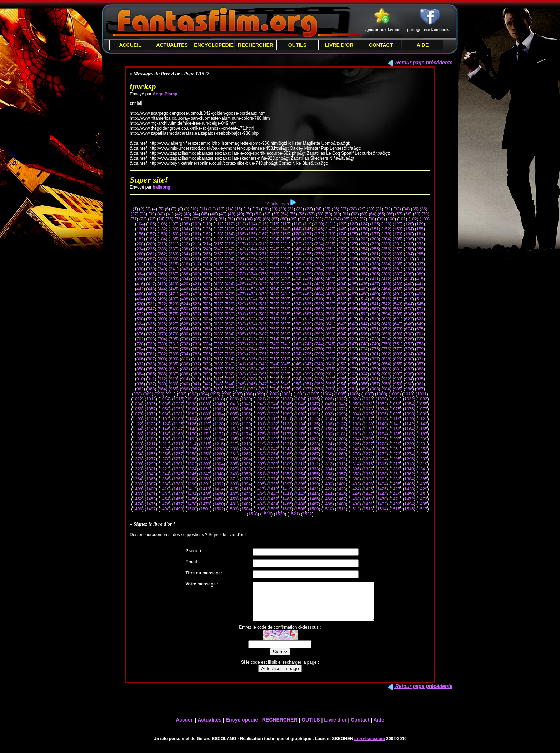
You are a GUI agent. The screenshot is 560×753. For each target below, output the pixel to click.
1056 (137, 409)
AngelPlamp (165, 94)
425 (241, 284)
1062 (219, 409)
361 (397, 269)
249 (308, 249)
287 (151, 259)
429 (286, 284)
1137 (341, 424)
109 (196, 224)
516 (386, 299)
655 (196, 329)
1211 (151, 444)
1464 (301, 499)
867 (241, 369)
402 (274, 279)
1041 (233, 404)
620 (386, 319)
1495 (423, 504)
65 (381, 214)
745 (330, 344)
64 (373, 214)
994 (204, 394)
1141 (396, 424)
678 (162, 334)
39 (152, 214)
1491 (368, 504)
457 (308, 289)
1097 (396, 414)
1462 (273, 499)
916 (207, 379)
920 (252, 379)
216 (230, 244)
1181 (341, 434)
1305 (233, 464)
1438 (246, 494)
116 (274, 224)
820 (297, 359)
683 (219, 334)
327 (308, 264)
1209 (423, 439)
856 (409, 364)
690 (297, 334)
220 (274, 244)
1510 (328, 509)
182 (140, 239)
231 (397, 244)
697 (375, 334)
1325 (205, 469)
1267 (314, 454)
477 (241, 294)
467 (420, 289)
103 (425, 219)
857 (420, 364)
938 (162, 384)
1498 (164, 509)
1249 (368, 449)
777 (397, 349)
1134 (301, 424)
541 (375, 304)
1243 (287, 449)
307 (375, 259)
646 (386, 324)
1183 (368, 434)
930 (364, 379)
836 (185, 364)
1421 (314, 489)
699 (397, 334)
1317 (396, 464)
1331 (287, 469)
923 (286, 379)
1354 (301, 474)
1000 (273, 394)
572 (140, 314)
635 (263, 324)
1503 (233, 509)
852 (364, 364)
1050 (355, 404)
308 (386, 259)
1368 (192, 479)
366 (162, 274)
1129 (233, 424)
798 (341, 354)
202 (364, 239)
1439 (260, 494)
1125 (178, 424)
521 (151, 304)
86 (266, 219)
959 (397, 384)
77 (187, 219)
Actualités (209, 727)
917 (219, 379)
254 (364, 249)
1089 (287, 414)
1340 (409, 469)
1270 (355, 454)
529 (241, 304)
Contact (360, 727)
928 (341, 379)
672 (386, 329)
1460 (246, 499)
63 (364, 214)
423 (219, 284)
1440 (273, 494)
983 (375, 389)
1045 (287, 404)
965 (174, 389)
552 (207, 309)
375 (263, 274)
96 (354, 219)
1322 (164, 469)
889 (196, 374)
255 (375, 249)
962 (140, 389)
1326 (219, 469)
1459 (233, 499)
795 (308, 354)
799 (353, 354)
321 (241, 264)
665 (308, 329)
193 (263, 239)
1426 (382, 489)
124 (364, 224)
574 (162, 314)
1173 (233, 434)
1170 (192, 434)
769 (308, 349)
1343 (151, 474)
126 (386, 224)
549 (174, 309)
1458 (219, 499)
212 (185, 244)
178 (386, 234)
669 (353, 329)
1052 (382, 404)
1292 (355, 459)
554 (230, 309)
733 (196, 344)
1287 (287, 459)
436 (364, 284)
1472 (409, 499)
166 (252, 234)
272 (274, 254)
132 (162, 229)
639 (308, 324)
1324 (192, 469)
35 (415, 209)
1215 (205, 444)
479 (263, 294)
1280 (192, 459)
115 (263, 224)
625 (151, 324)
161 (196, 234)
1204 (355, 439)
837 (196, 364)
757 (174, 349)
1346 (192, 474)
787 (219, 354)
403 (286, 279)
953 (330, 384)
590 (341, 314)
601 (174, 319)
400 (252, 279)
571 (420, 309)
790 (252, 354)
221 (286, 244)
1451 (423, 494)
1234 (164, 449)
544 (409, 304)
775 (375, 349)
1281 (205, 459)
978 (319, 389)
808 (162, 359)
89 (293, 219)
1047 (314, 404)
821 (308, 359)
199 (330, 239)
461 (353, 289)
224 (319, 244)
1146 (164, 429)
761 (219, 349)
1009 (395, 394)
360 (386, 269)
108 (185, 224)
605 (219, 319)
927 (330, 379)
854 (386, 364)
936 (140, 384)
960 (409, 384)
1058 (164, 409)
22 (300, 209)
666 (319, 329)
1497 (151, 509)
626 (162, 324)
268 (230, 254)
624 (140, 324)
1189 (151, 439)
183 (151, 239)
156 (140, 234)
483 (308, 294)
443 (151, 289)
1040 (219, 404)
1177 (287, 434)
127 (397, 224)
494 (140, 299)
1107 (233, 419)
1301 (178, 464)
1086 (246, 414)
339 (151, 269)
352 (297, 269)
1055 (423, 404)
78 (196, 219)
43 (187, 214)
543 (397, 304)
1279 (178, 459)
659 (241, 329)
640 (319, 324)
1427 (396, 489)
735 (219, 344)
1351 (260, 474)
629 (196, 324)
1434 (192, 494)
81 (222, 219)
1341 (423, 469)
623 (420, 319)
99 (381, 219)
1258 (192, 454)
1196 (246, 439)
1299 (151, 464)
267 (219, 254)
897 (286, 374)
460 (341, 289)
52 (267, 214)
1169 (178, 434)
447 (196, 289)
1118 (382, 419)
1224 (328, 444)
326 (297, 264)
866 (230, 369)
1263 (260, 454)
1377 (314, 479)
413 (397, 279)
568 (386, 309)
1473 (423, 499)
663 (286, 329)
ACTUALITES (172, 45)
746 (341, 344)
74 (161, 219)
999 (260, 394)
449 (219, 289)
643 (353, 324)
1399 (314, 484)
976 (297, 389)
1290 (328, 459)
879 (375, 369)
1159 (341, 429)
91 (311, 219)
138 (230, 229)
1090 (301, 414)
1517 (423, 509)
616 (341, 319)
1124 (164, 424)
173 (330, 234)
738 (252, 344)
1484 (273, 504)
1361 (396, 474)
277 (330, 254)
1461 (260, 499)
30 (371, 209)
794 (297, 354)
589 (330, 314)
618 (364, 319)
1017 (205, 399)
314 (162, 264)
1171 (205, 434)
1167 (151, 434)
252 (341, 249)
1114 (328, 419)
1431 (151, 494)
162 (207, 234)
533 (286, 304)
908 (409, 374)
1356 (328, 474)
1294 (382, 459)
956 (364, 384)
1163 (396, 429)
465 (397, 289)
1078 (137, 414)
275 (308, 254)
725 (397, 339)
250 (319, 249)
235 (151, 249)
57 (311, 214)
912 (162, 379)
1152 (246, 429)
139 (241, 229)
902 (341, 374)
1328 (246, 469)
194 (274, 239)
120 (319, 224)
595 (397, 314)
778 (409, 349)
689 (286, 334)
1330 (273, 469)
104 (140, 224)
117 (286, 224)
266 (207, 254)
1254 (137, 454)
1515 (396, 509)
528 (230, 304)
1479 (205, 504)
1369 (205, 479)
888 (185, 374)
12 (212, 209)
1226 (355, 444)
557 (263, 309)
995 (215, 394)
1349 (233, 474)
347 (241, 269)
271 (263, 254)
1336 (355, 469)
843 (263, 364)
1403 (368, 484)
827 (375, 359)
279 (353, 254)
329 (330, 264)
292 (207, 259)
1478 (192, 504)
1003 (313, 394)
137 (219, 229)
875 (330, 369)
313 (151, 264)
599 (151, 319)
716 (297, 339)
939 (174, 384)
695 (353, 334)
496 (162, 299)
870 (274, 369)
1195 (233, 439)
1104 (192, 419)
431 (308, 284)
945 (241, 384)
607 (241, 319)
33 (397, 209)
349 (263, 269)
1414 (219, 489)
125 (375, 224)
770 (319, 349)
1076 (409, 409)
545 (420, 304)
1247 (341, 449)
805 (420, 354)
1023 (287, 399)
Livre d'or (336, 727)
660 (252, 329)
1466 (328, 499)
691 (308, 334)
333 (375, 264)
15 (238, 209)
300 (297, 259)
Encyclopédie (242, 727)
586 (297, 314)
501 (219, 299)
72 (143, 219)
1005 (341, 394)
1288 (301, 459)
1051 (368, 404)
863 (196, 369)
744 (319, 344)
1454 (164, 499)
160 (185, 234)
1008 (381, 394)
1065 (260, 409)
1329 (260, 469)
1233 (151, 449)
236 (162, 249)
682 (207, 334)
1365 (151, 479)
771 (330, 349)
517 (397, 299)
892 (230, 374)
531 (263, 304)
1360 (382, 474)
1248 (355, 449)
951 (308, 384)
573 (151, 314)
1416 (246, 489)
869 (263, 369)
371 (219, 274)
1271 (368, 454)
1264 (273, 454)
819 (286, 359)
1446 (355, 494)
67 (399, 214)
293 (219, 259)
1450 (409, 494)
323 (263, 264)
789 (241, 354)
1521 (294, 514)
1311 (314, 464)
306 (364, 259)
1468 (355, 499)
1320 (137, 469)
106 (162, 224)
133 (174, 229)
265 (196, 254)
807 (151, 359)
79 (204, 219)
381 (330, 274)
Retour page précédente (420, 63)
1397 (287, 484)
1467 (341, 499)
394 (185, 279)
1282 (219, 459)
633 (241, 324)
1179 (314, 434)
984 (386, 389)
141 (263, 229)
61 (346, 214)
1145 (151, 429)
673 (397, 329)
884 (140, 374)
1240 (246, 449)
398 (230, 279)
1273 (396, 454)
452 (252, 289)
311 (420, 259)
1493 (396, 504)
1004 (327, 394)
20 (282, 209)
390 (140, 279)
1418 (273, 489)
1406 (409, 484)
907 (397, 374)
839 (219, 364)
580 (230, 314)
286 (140, 259)
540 (364, 304)
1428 (409, 489)
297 (263, 259)
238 (185, 249)
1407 (423, 484)
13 (221, 209)
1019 (233, 399)
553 (219, 309)
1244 (301, 449)
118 (297, 224)
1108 (246, 419)
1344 (164, 474)
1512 (355, 509)
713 (263, 339)
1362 (409, 474)
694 (341, 334)
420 (185, 284)
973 (263, 389)
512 (341, 299)
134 (185, 229)
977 (308, 389)
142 (274, 229)
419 (174, 284)
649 (420, 324)
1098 (409, 414)
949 (286, 384)
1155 (287, 429)
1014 (164, 399)
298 (274, 259)
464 (386, 289)
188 (207, 239)
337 (420, 264)
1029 (368, 399)
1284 (246, 459)
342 (185, 269)
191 (241, 239)
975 (286, 389)
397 (219, 279)
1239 (233, 449)
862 (185, 369)
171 (308, 234)
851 (353, 364)
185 (174, 239)
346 (230, 269)
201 (353, 239)
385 (375, 274)
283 (397, 254)
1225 (341, 444)
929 (353, 379)
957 (375, 384)
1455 (178, 499)
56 (302, 214)
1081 (178, 414)
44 (196, 214)
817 (263, 359)
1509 (314, 509)
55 (293, 214)
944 (230, 384)
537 (330, 304)
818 (274, 359)
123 (353, 224)
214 (207, 244)
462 (364, 289)
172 (319, 234)
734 (207, 344)
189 (219, 239)
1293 (368, 459)
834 (162, 364)
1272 (382, 454)
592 (364, 314)
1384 (409, 479)
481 (286, 294)
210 (162, 244)
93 (328, 219)
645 (375, 324)
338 (140, 269)
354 (319, 269)
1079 (151, 414)
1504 (246, 509)
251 (330, 249)
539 (353, 304)
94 (337, 219)
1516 (409, 509)
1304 (219, 464)
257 (397, 249)
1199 (287, 439)
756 (162, 349)
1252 (409, 449)
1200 (301, 439)
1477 (178, 504)
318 (207, 264)
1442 (301, 494)
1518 (253, 514)
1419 (287, 489)
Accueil (185, 727)
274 (297, 254)
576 (185, 314)
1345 (178, 474)
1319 (423, 464)
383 (353, 274)
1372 (246, 479)
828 (386, 359)
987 (420, 389)
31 (379, 209)
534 (297, 304)
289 (174, 259)
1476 (164, 504)
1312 (328, 464)
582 (252, 314)
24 (318, 209)
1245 (314, 449)
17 (256, 209)
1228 (382, 444)
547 (151, 309)
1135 (314, 424)
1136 (328, 424)
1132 (273, 424)
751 (397, 344)
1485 (287, 504)
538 (341, 304)
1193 (205, 439)
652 (162, 329)
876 (341, 369)
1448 (382, 494)
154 (409, 229)
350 (274, 269)
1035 (151, 404)
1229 (396, 444)
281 (375, 254)
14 (229, 209)
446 (185, 289)
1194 (219, 439)
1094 (355, 414)
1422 (328, 489)
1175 (260, 434)
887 (174, 374)
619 (375, 319)
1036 (164, 404)
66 (390, 214)
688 (274, 334)
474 (207, 294)
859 (151, 369)
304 (341, 259)
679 (174, 334)
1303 (205, 464)
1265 (287, 454)
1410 (164, 489)
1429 (423, 489)
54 (284, 214)
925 (308, 379)
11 (203, 209)
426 (252, 284)
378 (297, 274)
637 (286, 324)
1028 (355, 399)
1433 (178, 494)
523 (174, 304)
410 (364, 279)
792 (274, 354)
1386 (137, 484)
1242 (273, 449)
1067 (287, 409)
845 (286, 364)
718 (319, 339)
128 (409, 224)
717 (308, 339)
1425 (368, 489)
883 (420, 369)
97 (363, 219)
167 (263, 234)
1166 (137, 434)
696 (364, 334)
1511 (341, 509)
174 (341, 234)
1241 (260, 449)
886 (162, 374)
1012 (137, 399)
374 (252, 274)
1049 (341, 404)
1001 (286, 394)
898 (297, 374)
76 (178, 219)
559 (286, 309)
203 (375, 239)
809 (174, 359)
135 (196, 229)
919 (241, 379)
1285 (260, 459)
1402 (355, 484)
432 (319, 284)
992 (182, 394)
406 (319, 279)
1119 (396, 419)
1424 (355, 489)
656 (207, 329)
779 (420, 349)
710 (230, 339)
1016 (192, 399)
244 (252, 249)
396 (207, 279)
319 (219, 264)
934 (409, 379)
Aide (379, 727)
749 (375, 344)
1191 (178, 439)
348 (252, 269)
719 (330, 339)
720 (341, 339)
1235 (178, 449)
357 (353, 269)
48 (232, 214)
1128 (219, 424)
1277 (151, 459)
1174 (246, 434)
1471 (396, 499)
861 (174, 369)
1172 (219, 434)
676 (140, 334)
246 (274, 249)
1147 (178, 429)
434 (341, 284)
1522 (307, 514)
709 (219, 339)
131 (151, 229)
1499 (178, 509)
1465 (314, 499)
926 (319, 379)
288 (162, 259)
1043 (260, 404)
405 (308, 279)
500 (207, 299)
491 (397, 294)
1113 (314, 419)
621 (397, 319)
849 (330, 364)
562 (319, 309)
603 (196, 319)
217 (241, 244)
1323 (178, 469)
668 (341, 329)
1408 (137, 489)
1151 (233, 429)
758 (185, 349)
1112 (301, 419)
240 (207, 249)
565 (353, 309)
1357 (341, 474)
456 (297, 289)
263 (174, 254)
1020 (246, 399)
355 (330, 269)
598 (140, 319)
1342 (137, 474)
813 (219, 359)
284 (409, 254)
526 (207, 304)
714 (274, 339)
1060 (192, 409)
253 (353, 249)
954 (341, 384)
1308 (273, 464)
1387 (151, 484)
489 (375, 294)
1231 (423, 444)
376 (274, 274)
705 (174, 339)
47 (223, 214)
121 (330, 224)
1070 (328, 409)
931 (375, 379)
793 (286, 354)
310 (409, 259)
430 (297, 284)
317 (196, 264)
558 (274, 309)
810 (185, 359)
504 (252, 299)
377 (286, 274)
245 (263, 249)
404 (297, 279)
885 (151, 374)
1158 (328, 429)
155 (420, 229)
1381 (368, 479)
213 (196, 244)
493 (420, 294)
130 (140, 229)
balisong (161, 187)
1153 (260, 429)
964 (162, 389)
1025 (314, 399)
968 (207, 389)
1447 (368, 494)
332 (364, 264)
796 (319, 354)
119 (308, 224)
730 (162, 344)
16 (247, 209)
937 (151, 384)
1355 (314, 474)
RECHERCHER (256, 45)
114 (252, 224)
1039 (205, 404)
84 (249, 219)
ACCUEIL (130, 45)
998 (249, 394)
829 (397, 359)
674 (409, 329)
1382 (382, 479)
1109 (260, 419)
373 (241, 274)
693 (330, 334)
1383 (396, 479)
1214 (192, 444)
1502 (219, 509)
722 (364, 339)
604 (207, 319)
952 (319, 384)
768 (297, 349)
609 (263, 319)
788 (230, 354)
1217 (233, 444)
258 (409, 249)
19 (274, 209)
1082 (192, 414)
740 (274, 344)
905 (375, 374)
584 (274, 314)
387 (397, 274)
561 (308, 309)
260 (140, 254)
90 (302, 219)
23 (309, 209)
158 (162, 234)
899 (308, 374)
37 (134, 214)
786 (207, 354)
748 (364, 344)
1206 (382, 439)
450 (230, 289)
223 (308, 244)
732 (185, 344)
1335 (341, 469)
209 (151, 244)
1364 (137, 479)
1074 (382, 409)
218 (252, 244)
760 (207, 349)
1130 (246, 424)
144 (297, 229)
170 (297, 234)
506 (274, 299)
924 (297, 379)
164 (230, 234)
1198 (273, 439)
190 (230, 239)
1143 (423, 424)
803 (397, 354)
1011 (422, 394)
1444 (328, 494)
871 (286, 369)
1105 (205, 419)
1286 (273, 459)
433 (330, 284)
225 (330, 244)
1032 (409, 399)
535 (308, 304)
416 (140, 284)
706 (185, 339)
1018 (219, 399)
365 (151, 274)
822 (319, 359)
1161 (368, 429)
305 (353, 259)
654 (185, 329)
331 (353, 264)
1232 (137, 449)
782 (162, 354)
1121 (423, 419)
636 (274, 324)
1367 (178, 479)
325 (286, 264)
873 (308, 369)
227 (353, 244)
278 (341, 254)
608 (252, 319)
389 (420, 274)
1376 (301, 479)
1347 (205, 474)
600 (162, 319)
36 (423, 209)
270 (252, 254)
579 (219, 314)
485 (330, 294)
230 (386, 244)
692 (319, 334)
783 (174, 354)
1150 (219, 429)
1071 (341, 409)
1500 (192, 509)
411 (375, 279)
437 (375, 284)
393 (174, 279)
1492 (382, 504)
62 (355, 214)
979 (330, 389)
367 (174, 274)
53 (276, 214)
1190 (164, 439)
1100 (137, 419)
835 (174, 364)
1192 (192, 439)
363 (420, 269)
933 (397, 379)
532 (274, 304)
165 (241, 234)
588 (319, 314)
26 (335, 209)
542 (386, 304)
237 (174, 249)
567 (375, 309)
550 (185, 309)
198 (319, 239)
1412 (192, 489)
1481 (233, 504)
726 (409, 339)
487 (353, 294)
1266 (301, 454)
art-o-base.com (370, 746)
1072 (355, 409)
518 (409, 299)
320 (230, 264)
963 (151, 389)
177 (375, 234)
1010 (408, 394)
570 (409, 309)
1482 (246, 504)
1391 (205, 484)
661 (263, 329)
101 (402, 219)
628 (185, 324)
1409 (151, 489)
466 (409, 289)
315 (174, 264)
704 (162, 339)
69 (417, 214)
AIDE (423, 45)
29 (362, 209)
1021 (260, 399)
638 (297, 324)
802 (386, 354)
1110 (273, 419)
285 (420, 254)
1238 (219, 449)
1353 (287, 474)
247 (286, 249)
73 (152, 219)
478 (252, 294)
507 (286, 299)
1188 (137, 439)
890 (207, 374)
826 (364, 359)
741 (286, 344)
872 (297, 369)
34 (406, 209)
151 (375, 229)
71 (134, 219)
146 (319, 229)
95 (346, 219)
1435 (205, 494)
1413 (205, 489)
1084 (219, 414)
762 (230, 349)
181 (420, 234)
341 (174, 269)
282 (386, 254)
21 (291, 209)
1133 (287, 424)
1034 (137, 404)
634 (252, 324)
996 (226, 394)
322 (252, 264)
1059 (178, 409)
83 (240, 219)
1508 (301, 509)
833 (151, 364)
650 (140, 329)
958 (386, 384)
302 (319, 259)
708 (207, 339)
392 (162, 279)
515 (375, 299)
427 (263, 284)
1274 (409, 454)
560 (297, 309)
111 (219, 224)
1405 (396, 484)
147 (330, 229)
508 (297, 299)
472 (185, 294)
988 (137, 394)
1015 (178, 399)
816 (252, 359)
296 (252, 259)
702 (140, 339)
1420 (301, 489)
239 (196, 249)
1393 (233, 484)
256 (386, 249)
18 (265, 209)
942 (207, 384)
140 (252, 229)
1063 (233, 409)
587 (308, 314)
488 (364, 294)
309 (397, 259)
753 (420, 344)
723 (375, 339)
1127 (205, 424)
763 (241, 349)
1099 (423, 414)
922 (274, 379)
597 (420, 314)
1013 (151, 399)
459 (330, 289)
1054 (409, 404)
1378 (328, 479)
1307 (260, 464)
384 (364, 274)
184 (162, 239)
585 (286, 314)
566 (364, 309)
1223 (314, 444)
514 (364, 299)
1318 (409, 464)
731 (174, 344)
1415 (233, 489)
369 (196, 274)
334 (386, 264)
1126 (192, 424)
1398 (301, 484)
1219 (260, 444)
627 (174, 324)
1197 (260, 439)
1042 (246, 404)
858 (140, 369)
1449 (396, 494)
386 (386, 274)
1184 (382, 434)
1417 (260, 489)
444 (162, 289)
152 (386, 229)
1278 (164, 459)
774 (364, 349)
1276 (137, 459)
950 (297, 384)
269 (241, 254)
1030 (382, 399)
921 (263, 379)
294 (230, 259)
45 (205, 214)
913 (174, 379)
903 (353, 374)
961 (420, 384)
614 (319, 319)
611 (286, 319)
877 (353, 369)
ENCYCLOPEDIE (214, 45)
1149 (205, 429)
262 (162, 254)
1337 (368, 469)
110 (207, 224)
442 (140, 289)
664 (297, 329)
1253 (423, 449)
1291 (341, 459)
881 (397, 369)
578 (207, 314)
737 (241, 344)
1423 (341, 489)
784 (185, 354)
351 (286, 269)
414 (409, 279)
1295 (396, 459)
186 (185, 239)
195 (286, 239)
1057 (151, 409)
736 (230, 344)
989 (148, 394)
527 (219, 304)
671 (375, 329)
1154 (273, 429)
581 (241, 314)
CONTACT (381, 45)
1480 (219, 504)
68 (408, 214)
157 (151, 234)
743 (308, 344)
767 (286, 349)
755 (151, 349)
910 (140, 379)
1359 (368, 474)
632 (230, 324)
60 (337, 214)
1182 (355, 434)
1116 (355, 419)
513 (353, 299)
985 (397, 389)
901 (330, 374)
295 (241, 259)
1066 (273, 409)
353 (308, 269)
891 (219, 374)
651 (151, 329)
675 (420, 329)
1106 (219, 419)
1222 (301, 444)
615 (330, 319)
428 (274, 284)
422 (207, 284)
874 (319, 369)
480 (274, 294)
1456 (192, 499)
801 (375, 354)
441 (420, 284)
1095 (368, 414)
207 (420, 239)
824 (341, 359)
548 (162, 309)
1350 (246, 474)
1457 (205, 499)
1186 (409, 434)
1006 (354, 394)
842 (252, 364)
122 (341, 224)
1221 (287, 444)
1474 (137, 504)
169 (286, 234)
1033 (423, 399)
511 (330, 299)
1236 (192, 449)
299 (286, 259)
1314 (355, 464)
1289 (314, 459)
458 (319, 289)
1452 (137, 499)
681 (196, 334)
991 (170, 394)
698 (386, 334)
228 (364, 244)
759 (196, 349)
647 (397, 324)
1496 (137, 509)
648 (409, 324)
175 (353, 234)
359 (375, 269)
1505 (260, 509)
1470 (382, 499)
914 (185, 379)
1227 (368, 444)
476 (230, 294)
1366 (164, 479)
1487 (314, 504)
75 (169, 219)
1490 (355, 504)
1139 (368, 424)
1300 (164, 464)
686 (252, 334)
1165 (423, 429)
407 (330, 279)
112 (230, 224)
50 (249, 214)
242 (230, 249)
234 (140, 249)
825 (353, 359)
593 (375, 314)
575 (174, 314)
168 (274, 234)
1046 (301, 404)
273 (286, 254)
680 (185, 334)
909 (420, 374)
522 (162, 304)
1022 (273, 399)
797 (330, 354)
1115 (341, 419)
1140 (382, 424)
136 (207, 229)
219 (263, 244)
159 (174, 234)
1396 (273, 484)
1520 (280, 514)
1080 (164, 414)
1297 (423, 459)
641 (330, 324)
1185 (396, 434)
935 (420, 379)
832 (140, 364)
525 (196, 304)
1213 (178, 444)
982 (364, 389)
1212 (164, 444)
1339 (396, 469)
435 (353, 284)
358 (364, 269)
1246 (328, 449)
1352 (273, 474)
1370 (219, 479)
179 (397, 234)
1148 (192, 429)
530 (252, 304)
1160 (355, 429)
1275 (423, 454)
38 (143, 214)
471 (174, 294)
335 (397, 264)
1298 (137, 464)
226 (341, 244)
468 (140, 294)
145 (308, 229)
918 (230, 379)
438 (386, 284)
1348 (219, 474)
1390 (192, 484)
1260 (219, 454)
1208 (409, 439)
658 (230, 329)
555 (241, 309)
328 (319, 264)
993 (193, 394)
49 (240, 214)
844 (274, 364)
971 (241, 389)
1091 (314, 414)
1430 (137, 494)
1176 (273, 434)
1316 (382, 464)
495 (151, 299)
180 (409, 234)
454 (274, 289)
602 (185, 319)
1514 (382, 509)
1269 (341, 454)
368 (185, 274)
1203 (341, 439)
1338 (382, 469)
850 (341, 364)
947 (263, 384)
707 (196, 339)
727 (420, 339)
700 (409, 334)
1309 (287, 464)
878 (364, 369)
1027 (341, 399)
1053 (396, 404)
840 (230, 364)
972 (252, 389)
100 (391, 219)
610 (274, 319)
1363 (423, 474)
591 (353, 314)
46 (214, 214)
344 (207, 269)
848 (319, 364)
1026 (328, 399)
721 (353, 339)
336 (409, 264)
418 (162, 284)
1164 (409, 429)
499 (196, 299)
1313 (341, 464)
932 (386, 379)
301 (308, 259)
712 (252, 339)
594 (386, 314)
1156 (301, 429)
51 (258, 214)
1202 (328, 439)
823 (330, 359)
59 (328, 214)
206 (409, 239)
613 (308, 319)
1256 (164, 454)
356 (341, 269)
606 (230, 319)
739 (263, 344)
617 (353, 319)
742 (297, 344)
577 (196, 314)
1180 (328, 434)
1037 (178, 404)
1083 (205, 414)
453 (263, 289)
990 (159, 394)
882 (409, 369)
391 (151, 279)
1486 (301, 504)
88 (284, 219)
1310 (301, 464)
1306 (246, 464)
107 (174, 224)
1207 (396, 439)
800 (364, 354)
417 (151, 284)
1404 (382, 484)
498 (185, 299)
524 (185, 304)
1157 (314, 429)
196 (297, 239)
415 (420, 279)
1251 (396, 449)
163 (219, 234)
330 (341, 264)
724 (386, 339)
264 (185, 254)
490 (386, 294)
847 (308, 364)
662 (274, 329)
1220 (273, 444)
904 (364, 374)
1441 (287, 494)
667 (330, 329)
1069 (314, 409)
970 (230, 389)
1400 (328, 484)
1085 (233, 414)
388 (409, 274)
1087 (260, 414)
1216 (219, 444)
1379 (341, 479)
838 (207, 364)
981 (353, 389)
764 (252, 349)
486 (341, 294)
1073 (368, 409)
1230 (409, 444)
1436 (219, 494)
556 (252, 309)
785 (196, 354)
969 (219, 389)
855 (397, 364)
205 (397, 239)
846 (297, 364)
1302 (192, 464)
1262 (246, 454)
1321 (151, 469)
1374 (273, 479)
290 (185, 259)
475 (219, 294)
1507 (287, 509)
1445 (341, 494)
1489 (341, 504)
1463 (287, 499)
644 (364, 324)
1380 (355, 479)
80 (213, 219)
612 (297, 319)
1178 (301, 434)
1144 (137, 429)
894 (252, 374)
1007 (368, 394)
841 (241, 364)
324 (274, 264)
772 (341, 349)
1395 (260, 484)
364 (140, 274)
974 (274, 389)
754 (140, 349)
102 (414, 219)
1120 (409, 419)
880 (386, 369)
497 (174, 299)
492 (409, 294)
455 (286, 289)
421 (196, 284)
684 (230, 334)
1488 (328, 504)
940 (185, 384)
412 (386, 279)
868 (252, 369)
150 (364, 229)
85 (258, 219)
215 (219, 244)
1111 (287, 419)
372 (230, 274)
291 (196, 259)
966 (185, 389)
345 (219, 269)
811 (196, 359)
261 (151, 254)
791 (263, 354)
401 (263, 279)
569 (397, 309)
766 (274, 349)
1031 (396, 399)
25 (327, 209)
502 (230, 299)
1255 (151, 454)
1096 (382, 414)
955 (353, 384)
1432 (164, 494)
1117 (368, 419)
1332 (301, 469)
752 (409, 344)
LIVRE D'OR (339, 45)
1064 (246, 409)
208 (140, 244)
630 (207, 324)
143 (286, 229)
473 (196, 294)
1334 (328, 469)
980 (341, 389)
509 (308, 299)
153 (397, 229)
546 (140, 309)
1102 (164, 419)
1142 (409, 424)
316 (185, 264)
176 (364, 234)
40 (161, 214)
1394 (246, 484)
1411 (178, 489)
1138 (355, 424)
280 (364, 254)
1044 (273, 404)
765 (263, 349)
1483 (260, 504)
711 (241, 339)
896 (274, 374)
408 (341, 279)
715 (286, 339)
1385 (423, 479)
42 (178, 214)
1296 (409, 459)
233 (420, 244)
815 (241, 359)
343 (196, 269)
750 (386, 344)
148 (341, 229)
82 (231, 219)
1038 (192, 404)
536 (319, 304)
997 (238, 394)
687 (263, 334)
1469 (368, 499)
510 (319, 299)
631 (219, 324)
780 (140, 354)
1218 (246, 444)
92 (319, 219)
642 (341, 324)
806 (140, 359)
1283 (233, 459)
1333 (314, 469)
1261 (233, 454)
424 (230, 284)
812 (207, 359)
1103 (178, 419)
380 (319, 274)
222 (297, 244)
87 (275, 219)
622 (409, 319)
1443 (314, 494)
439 (397, 284)
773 (353, 349)
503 (241, 299)
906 (386, 374)
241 (219, 249)
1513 (368, 509)
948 (274, 384)
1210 (137, 444)
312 (140, 264)
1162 (382, 429)
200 (341, 239)
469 (151, 294)
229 (375, 244)
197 (308, 239)
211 (174, 244)
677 (151, 334)
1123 (151, 424)
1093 (341, 414)
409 (353, 279)
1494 (409, 504)
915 (196, 379)
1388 (164, 484)
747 (353, 344)
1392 (219, 484)
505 (263, 299)
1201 (314, 439)
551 (196, 309)
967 (196, 389)
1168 (164, 434)
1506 (273, 509)
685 (241, 334)
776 (386, 349)
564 (341, 309)
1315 (368, 464)
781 (151, 354)
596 (409, 314)
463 (375, 289)
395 (196, 279)
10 (194, 209)
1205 (368, 439)
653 (174, 329)
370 (207, 274)
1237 (205, 449)
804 (409, 354)
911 (151, 379)
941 (196, 384)
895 (263, 374)
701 (420, 334)
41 (170, 214)
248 (297, 249)
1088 (273, 414)
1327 (233, 469)
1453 (151, 499)
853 (375, 364)
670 (364, 329)
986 (409, 389)
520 (140, 304)
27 (344, 209)
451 (241, 289)
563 (330, 309)
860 (162, 369)
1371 (233, 479)
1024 (301, 399)
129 (420, 224)
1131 (260, 424)
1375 (287, 479)
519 (420, 299)
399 (241, 279)
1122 (137, 424)
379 (308, 274)
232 (409, 244)
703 (151, 339)
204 (386, 239)
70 (426, 214)
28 (353, 209)
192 (252, 239)
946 (252, 384)
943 (219, 384)
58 (319, 214)
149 (353, 229)
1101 (151, 419)
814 (230, 359)
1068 (301, 409)
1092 (328, 414)
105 (151, 224)
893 (241, 374)
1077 (423, 409)
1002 (300, 394)
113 (241, 224)
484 (319, 294)
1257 (178, 454)
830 (409, 359)
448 (207, 289)
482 (297, 294)
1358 (355, 474)
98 (372, 219)
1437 (233, 494)
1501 (205, 509)
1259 (205, 454)
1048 (328, 404)
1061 (205, 409)
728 (140, 344)
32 (388, 209)
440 (409, 284)
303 (330, 259)
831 (420, 359)
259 (420, 249)
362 (409, 269)
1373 (260, 479)
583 (263, 314)
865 (219, 369)
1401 (341, 484)
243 (241, 249)
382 (341, 274)
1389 (178, 484)
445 (174, 289)
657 (219, 329)
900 (319, 374)
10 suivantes (277, 204)
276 (319, 254)
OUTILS (297, 45)
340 (162, 269)
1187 (423, 434)
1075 (396, 409)
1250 (382, 449)
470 (162, 294)
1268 (328, 454)
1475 (151, 504)
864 (207, 369)
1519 (267, 514)
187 (196, 239)
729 (151, 344)
